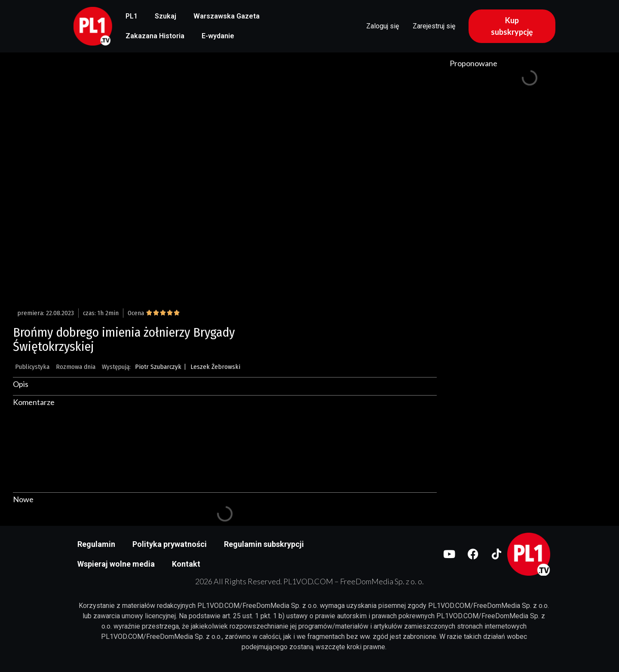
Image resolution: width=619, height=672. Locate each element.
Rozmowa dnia (76, 367)
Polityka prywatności (170, 544)
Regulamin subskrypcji (264, 544)
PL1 (132, 16)
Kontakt (186, 564)
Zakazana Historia (155, 36)
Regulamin (96, 544)
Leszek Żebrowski (215, 367)
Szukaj (165, 16)
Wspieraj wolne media (116, 564)
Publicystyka (32, 367)
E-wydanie (218, 36)
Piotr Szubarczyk (158, 367)
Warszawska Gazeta (227, 16)
